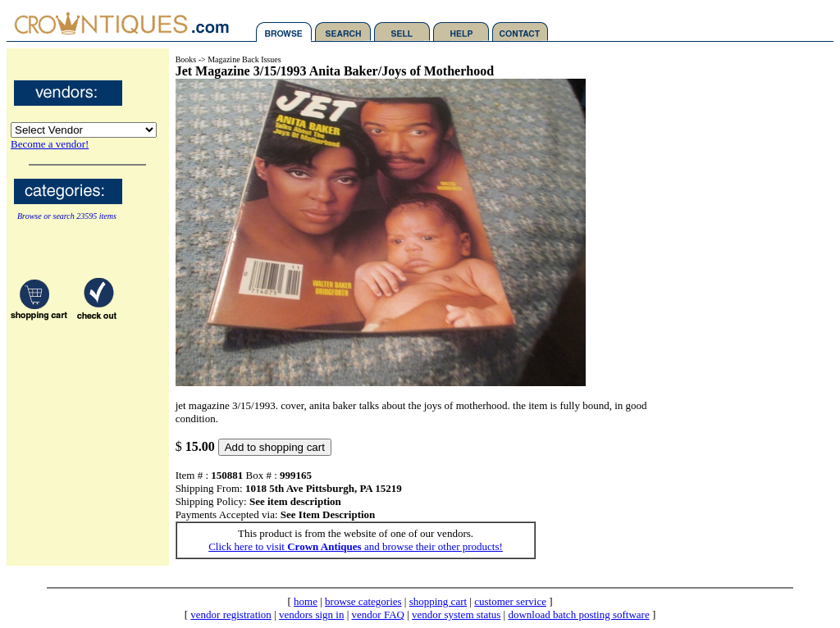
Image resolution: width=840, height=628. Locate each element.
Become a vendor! (50, 144)
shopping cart (438, 601)
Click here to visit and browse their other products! (356, 546)
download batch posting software (578, 614)
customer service (510, 601)
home (306, 601)
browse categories (363, 601)
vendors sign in (311, 614)
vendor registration (231, 614)
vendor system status (456, 614)
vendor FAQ (378, 614)
